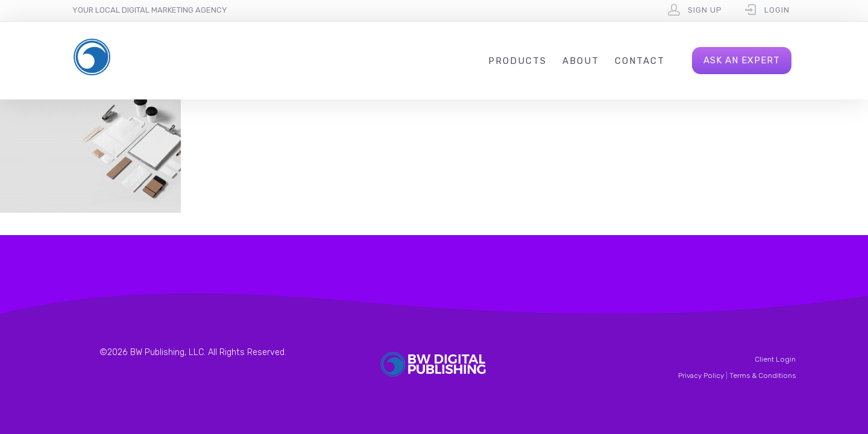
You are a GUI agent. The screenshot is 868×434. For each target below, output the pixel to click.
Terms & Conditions (763, 376)
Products (517, 61)
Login (777, 10)
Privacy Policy (701, 376)
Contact (640, 61)
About (581, 61)
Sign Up (705, 10)
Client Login (775, 359)
